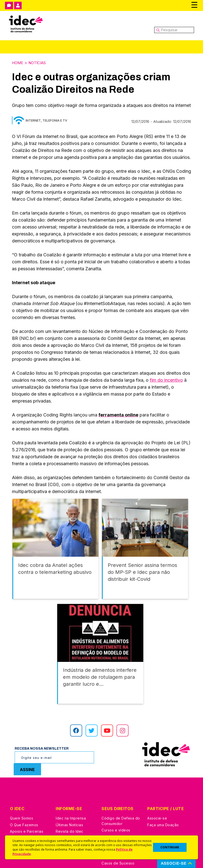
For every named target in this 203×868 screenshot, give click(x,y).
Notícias (40, 62)
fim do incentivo (166, 380)
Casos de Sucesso (118, 830)
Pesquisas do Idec (118, 817)
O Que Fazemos (24, 792)
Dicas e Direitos (115, 803)
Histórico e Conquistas (30, 805)
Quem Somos (22, 785)
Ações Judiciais (115, 823)
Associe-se (157, 785)
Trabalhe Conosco (26, 818)
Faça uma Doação (163, 792)
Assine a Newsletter (73, 818)
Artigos (62, 805)
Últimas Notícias (69, 792)
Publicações (67, 811)
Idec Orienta (112, 810)
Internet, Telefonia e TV (46, 120)
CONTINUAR (170, 847)
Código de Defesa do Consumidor (121, 788)
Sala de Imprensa (25, 811)
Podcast (63, 824)
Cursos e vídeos (116, 797)
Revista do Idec (70, 798)
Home (18, 62)
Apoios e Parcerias (27, 798)
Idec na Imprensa (71, 785)
